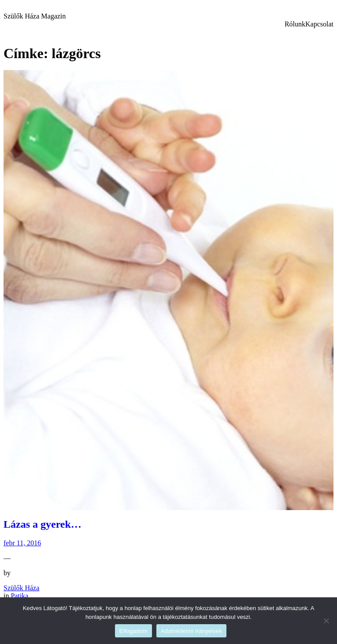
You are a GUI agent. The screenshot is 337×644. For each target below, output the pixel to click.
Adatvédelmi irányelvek (191, 631)
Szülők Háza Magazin (35, 16)
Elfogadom (133, 631)
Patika (19, 596)
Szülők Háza (21, 588)
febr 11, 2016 (22, 543)
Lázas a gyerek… (43, 524)
